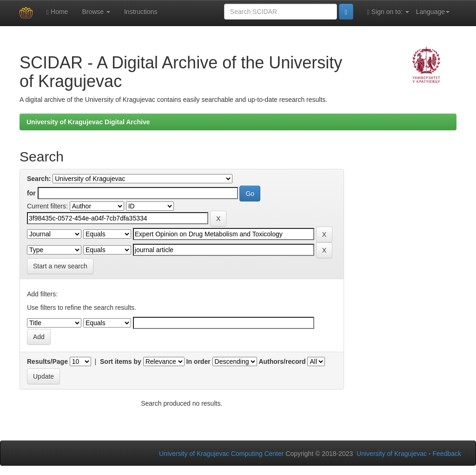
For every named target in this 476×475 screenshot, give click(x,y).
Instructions (141, 12)
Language (433, 12)
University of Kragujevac (392, 454)
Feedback (447, 454)
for (31, 193)
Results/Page (47, 361)
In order (198, 361)
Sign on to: (388, 12)
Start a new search (60, 266)
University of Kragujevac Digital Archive (88, 122)
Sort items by (121, 361)
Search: (39, 179)
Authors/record (282, 361)
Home (57, 12)
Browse (96, 12)
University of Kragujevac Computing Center (221, 454)
